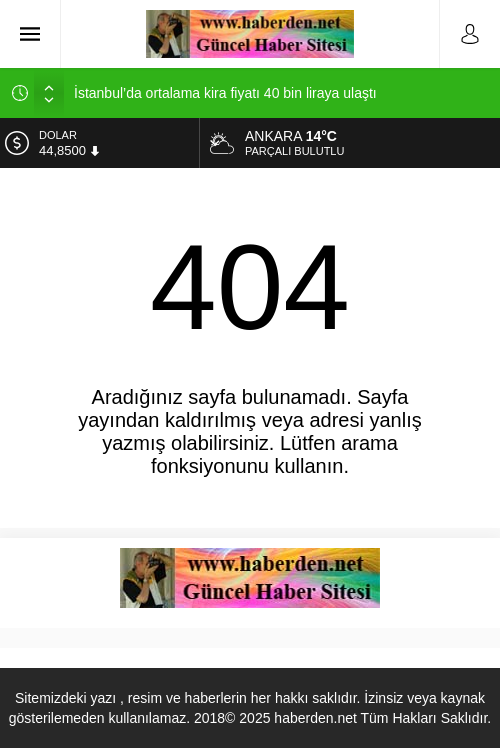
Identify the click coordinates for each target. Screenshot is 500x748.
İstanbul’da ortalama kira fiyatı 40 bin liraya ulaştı (225, 93)
